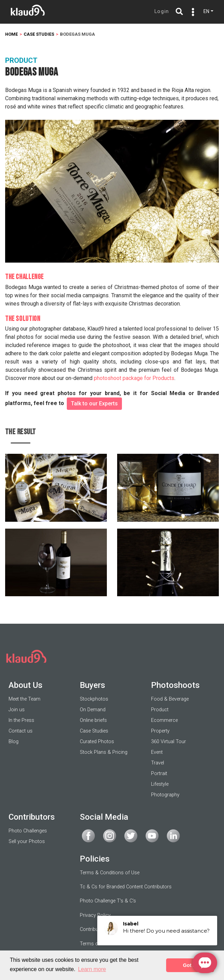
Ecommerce (164, 720)
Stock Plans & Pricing (104, 752)
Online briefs (93, 720)
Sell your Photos (27, 841)
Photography (165, 795)
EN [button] (206, 11)
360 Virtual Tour (169, 742)
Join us (17, 710)
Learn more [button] (92, 969)
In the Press (21, 720)
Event (157, 752)
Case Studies (94, 731)
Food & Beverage (170, 699)
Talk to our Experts (94, 403)
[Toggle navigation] (191, 12)
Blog (14, 742)
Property (160, 731)
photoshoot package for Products (134, 378)
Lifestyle (160, 784)
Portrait (159, 774)
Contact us (21, 731)
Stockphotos (94, 699)
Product (160, 710)
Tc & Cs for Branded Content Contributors (126, 887)
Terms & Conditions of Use (110, 873)
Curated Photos (97, 742)
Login (162, 11)
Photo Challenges (28, 831)
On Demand (93, 710)
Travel (158, 763)
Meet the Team (24, 699)
